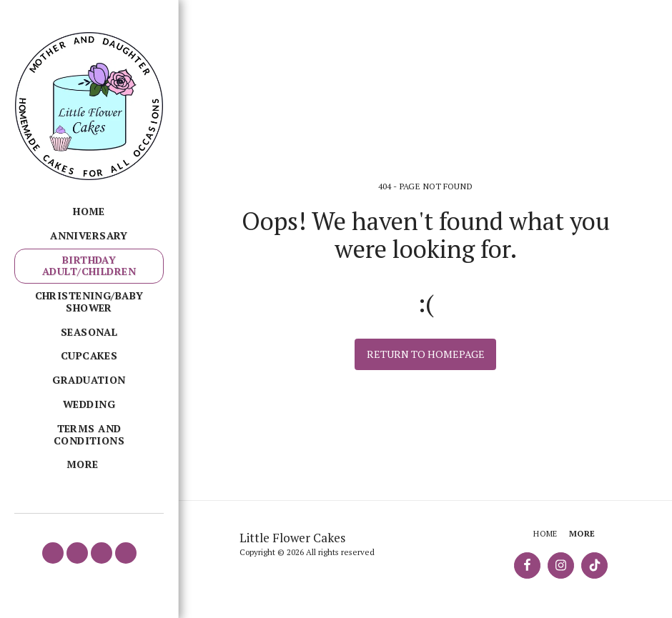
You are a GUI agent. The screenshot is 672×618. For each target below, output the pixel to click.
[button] (53, 553)
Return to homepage (426, 354)
